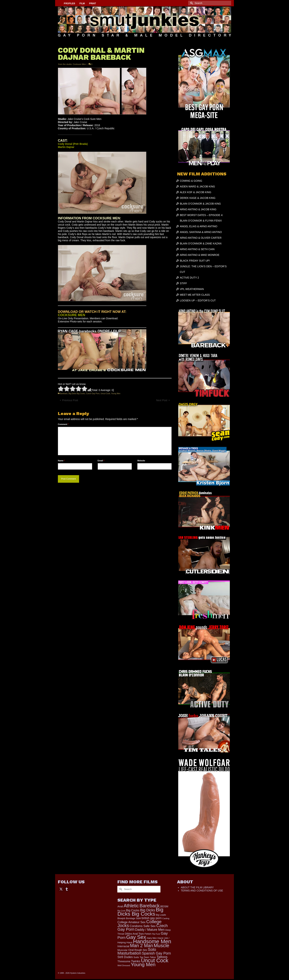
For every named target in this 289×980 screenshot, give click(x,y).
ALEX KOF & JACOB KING (196, 192)
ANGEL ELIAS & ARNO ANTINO (199, 226)
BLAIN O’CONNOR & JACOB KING (200, 204)
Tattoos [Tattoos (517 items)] (162, 957)
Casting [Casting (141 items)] (166, 918)
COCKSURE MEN (72, 315)
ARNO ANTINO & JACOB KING (198, 209)
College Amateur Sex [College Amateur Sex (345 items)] (131, 922)
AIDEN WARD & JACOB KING (197, 186)
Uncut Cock (105, 394)
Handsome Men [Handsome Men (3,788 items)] (152, 941)
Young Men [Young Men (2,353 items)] (143, 965)
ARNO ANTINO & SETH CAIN (197, 249)
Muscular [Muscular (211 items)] (122, 950)
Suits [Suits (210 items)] (136, 957)
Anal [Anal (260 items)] (120, 906)
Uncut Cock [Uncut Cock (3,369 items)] (155, 960)
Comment (63, 424)
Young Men (116, 394)
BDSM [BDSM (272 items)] (164, 906)
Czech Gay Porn (93, 394)
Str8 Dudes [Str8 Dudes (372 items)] (125, 957)
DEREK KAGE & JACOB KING (198, 198)
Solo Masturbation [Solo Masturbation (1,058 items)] (137, 951)
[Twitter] (61, 889)
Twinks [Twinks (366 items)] (136, 961)
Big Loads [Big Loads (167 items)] (161, 915)
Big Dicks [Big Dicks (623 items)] (148, 910)
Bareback (64, 394)
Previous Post (70, 400)
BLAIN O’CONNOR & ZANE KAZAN (201, 243)
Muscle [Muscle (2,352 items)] (161, 946)
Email (101, 461)
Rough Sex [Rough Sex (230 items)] (141, 950)
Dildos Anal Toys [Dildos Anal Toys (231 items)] (134, 934)
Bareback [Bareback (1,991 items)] (150, 906)
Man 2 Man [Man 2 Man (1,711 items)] (141, 946)
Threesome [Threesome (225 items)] (124, 961)
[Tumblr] (67, 889)
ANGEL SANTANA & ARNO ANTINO (201, 232)
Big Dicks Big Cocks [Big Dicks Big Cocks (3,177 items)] (140, 912)
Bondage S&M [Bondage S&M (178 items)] (133, 918)
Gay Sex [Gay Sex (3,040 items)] (136, 937)
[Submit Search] (191, 3)
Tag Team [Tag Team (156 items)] (144, 957)
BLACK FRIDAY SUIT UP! (195, 261)
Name (61, 461)
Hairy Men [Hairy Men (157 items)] (152, 938)
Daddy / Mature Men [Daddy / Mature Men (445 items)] (150, 930)
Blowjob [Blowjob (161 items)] (121, 918)
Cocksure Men (79, 64)
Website (141, 461)
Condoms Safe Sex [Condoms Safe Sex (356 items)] (143, 926)
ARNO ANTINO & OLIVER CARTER (201, 238)
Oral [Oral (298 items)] (131, 950)
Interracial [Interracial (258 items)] (123, 946)
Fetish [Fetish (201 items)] (148, 934)
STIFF (183, 283)
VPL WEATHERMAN (192, 289)
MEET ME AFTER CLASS (195, 295)
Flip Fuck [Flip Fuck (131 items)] (156, 934)
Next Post (162, 400)
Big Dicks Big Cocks (77, 394)
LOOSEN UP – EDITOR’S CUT (198, 300)
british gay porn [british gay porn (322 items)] (152, 918)
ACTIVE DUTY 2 (189, 278)
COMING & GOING (191, 181)
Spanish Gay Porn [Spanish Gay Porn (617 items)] (156, 953)
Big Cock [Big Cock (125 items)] (121, 911)
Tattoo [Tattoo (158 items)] (153, 957)
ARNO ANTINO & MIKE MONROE (200, 255)
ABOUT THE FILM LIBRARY (197, 887)
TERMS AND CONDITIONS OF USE (202, 891)
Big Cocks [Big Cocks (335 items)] (133, 910)
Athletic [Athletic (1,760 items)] (131, 906)
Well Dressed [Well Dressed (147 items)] (124, 965)
